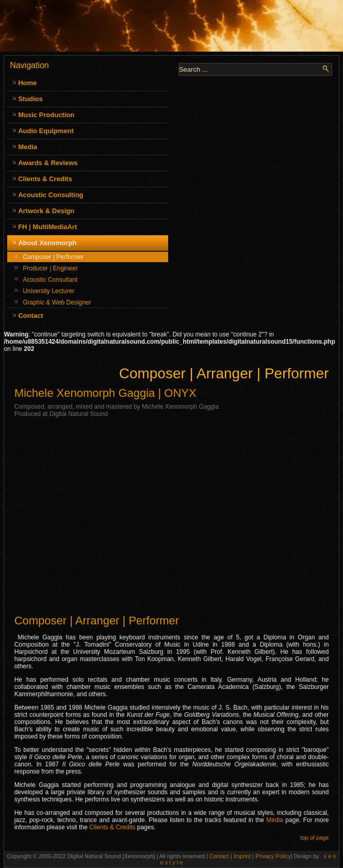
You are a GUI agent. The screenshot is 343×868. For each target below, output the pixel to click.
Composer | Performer (53, 257)
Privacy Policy (273, 856)
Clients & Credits (45, 179)
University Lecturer (48, 291)
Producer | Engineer (50, 268)
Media (28, 147)
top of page (314, 838)
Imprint (243, 856)
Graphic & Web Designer (57, 302)
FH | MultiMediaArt (47, 227)
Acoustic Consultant (50, 280)
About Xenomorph (47, 243)
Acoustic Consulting (51, 195)
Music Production (46, 115)
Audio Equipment (46, 131)
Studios (30, 99)
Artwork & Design (46, 211)
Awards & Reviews (48, 163)
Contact (30, 316)
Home (27, 83)
